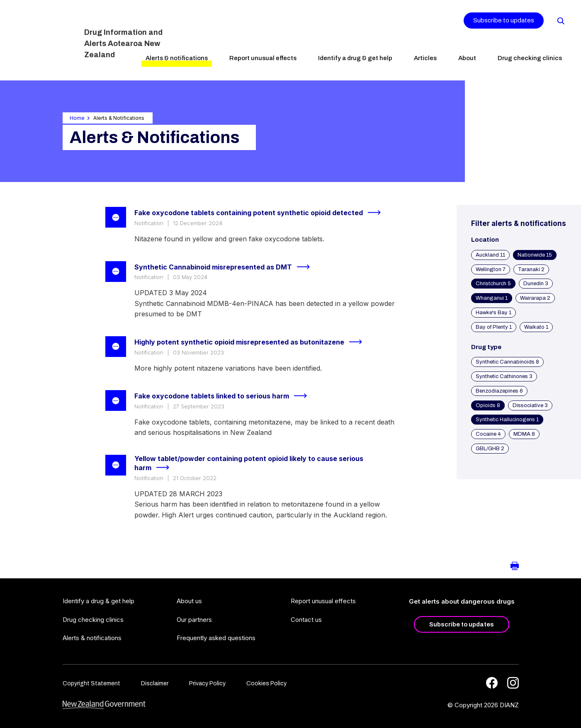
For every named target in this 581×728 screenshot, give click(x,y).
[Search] (560, 20)
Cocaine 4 (488, 434)
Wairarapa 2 (535, 298)
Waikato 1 (536, 327)
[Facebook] (492, 683)
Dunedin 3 (536, 284)
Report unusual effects (263, 58)
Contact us (306, 620)
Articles (425, 58)
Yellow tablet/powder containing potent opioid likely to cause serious (249, 464)
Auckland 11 (490, 255)
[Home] (45, 39)
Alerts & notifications (177, 58)
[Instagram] (513, 683)
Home (77, 118)
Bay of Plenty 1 (494, 327)
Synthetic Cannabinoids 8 (507, 362)
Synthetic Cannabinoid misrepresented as (226, 267)
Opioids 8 (488, 405)
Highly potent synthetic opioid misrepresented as (252, 342)
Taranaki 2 (531, 269)
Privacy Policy (207, 683)
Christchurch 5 (493, 284)
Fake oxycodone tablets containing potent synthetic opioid (261, 213)
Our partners (194, 620)
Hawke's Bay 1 (493, 313)
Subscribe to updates (504, 20)
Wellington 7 (491, 269)
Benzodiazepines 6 (499, 391)
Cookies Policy (266, 683)
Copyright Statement (91, 683)
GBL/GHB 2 (490, 449)
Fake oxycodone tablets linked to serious (224, 396)
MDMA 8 (524, 434)
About (467, 58)
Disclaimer (155, 683)
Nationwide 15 (535, 255)
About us (189, 601)
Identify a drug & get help (355, 58)
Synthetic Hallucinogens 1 (507, 420)
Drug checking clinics (530, 58)
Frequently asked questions (216, 638)
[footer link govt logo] (104, 705)
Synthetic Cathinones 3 (504, 376)
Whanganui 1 (492, 298)
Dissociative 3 (530, 405)
